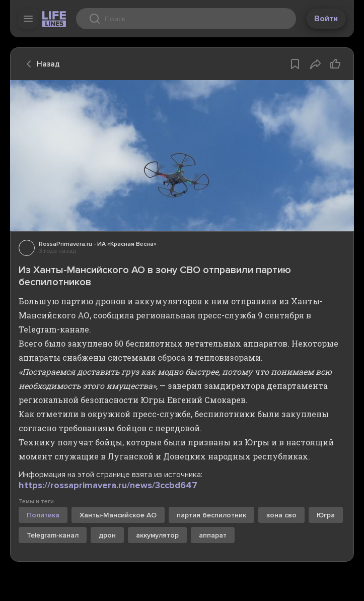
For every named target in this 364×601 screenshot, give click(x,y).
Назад (40, 64)
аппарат (213, 535)
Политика (43, 515)
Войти (326, 19)
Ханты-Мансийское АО (118, 515)
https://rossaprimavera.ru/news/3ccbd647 (108, 485)
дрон (107, 535)
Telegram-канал (53, 535)
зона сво (281, 515)
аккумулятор (157, 535)
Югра (326, 515)
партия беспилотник (211, 515)
